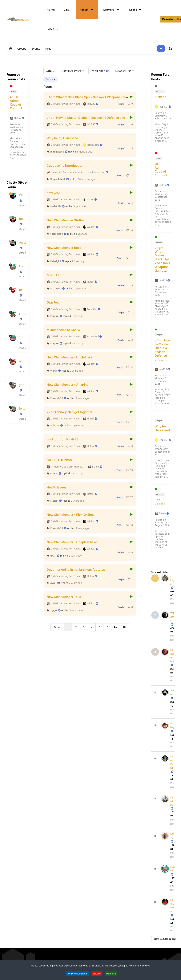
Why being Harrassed (62, 138)
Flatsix (18, 118)
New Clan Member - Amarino (68, 385)
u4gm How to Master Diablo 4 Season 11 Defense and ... (163, 350)
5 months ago (84, 152)
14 (130, 176)
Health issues (57, 487)
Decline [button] (97, 975)
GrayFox (53, 302)
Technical (160, 91)
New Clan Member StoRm (65, 220)
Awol (23, 243)
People (51, 79)
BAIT (53, 556)
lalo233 (163, 280)
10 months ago (86, 179)
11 (130, 258)
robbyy (23, 361)
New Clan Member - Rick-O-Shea (71, 515)
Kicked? (160, 97)
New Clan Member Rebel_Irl (66, 248)
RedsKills (23, 290)
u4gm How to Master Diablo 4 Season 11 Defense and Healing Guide (97, 117)
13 (130, 470)
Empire (54, 316)
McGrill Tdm (55, 275)
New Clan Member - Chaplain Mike (72, 542)
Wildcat (23, 195)
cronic (54, 474)
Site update (160, 502)
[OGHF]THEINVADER (62, 460)
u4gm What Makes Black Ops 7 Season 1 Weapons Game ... (163, 259)
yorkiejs (23, 385)
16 (130, 230)
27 (130, 497)
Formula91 (57, 234)
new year (53, 193)
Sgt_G (54, 610)
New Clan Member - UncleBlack (70, 357)
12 (130, 525)
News (13, 91)
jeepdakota (57, 152)
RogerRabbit (23, 219)
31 (130, 422)
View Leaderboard (164, 939)
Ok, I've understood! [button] (77, 975)
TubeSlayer (23, 337)
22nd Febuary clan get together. (70, 412)
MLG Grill (56, 289)
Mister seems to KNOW (64, 330)
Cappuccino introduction (65, 165)
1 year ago (80, 206)
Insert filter (100, 71)
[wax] (23, 408)
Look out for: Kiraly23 (63, 439)
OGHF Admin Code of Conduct (16, 103)
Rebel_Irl (56, 261)
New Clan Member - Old (64, 597)
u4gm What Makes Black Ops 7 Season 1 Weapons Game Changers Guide (100, 97)
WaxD (54, 371)
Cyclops (172, 801)
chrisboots (23, 314)
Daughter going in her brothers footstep (76, 569)
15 (130, 395)
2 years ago (78, 343)
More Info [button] (111, 975)
